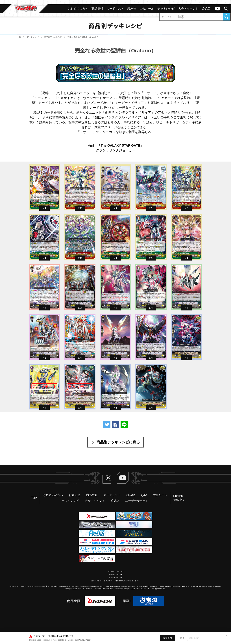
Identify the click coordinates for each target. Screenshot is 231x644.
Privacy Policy (85, 640)
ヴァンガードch (217, 9)
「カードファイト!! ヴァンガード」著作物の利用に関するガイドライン (116, 581)
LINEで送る (124, 425)
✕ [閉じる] (227, 635)
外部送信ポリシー (115, 575)
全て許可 (168, 638)
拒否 (182, 638)
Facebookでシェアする (115, 425)
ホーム (20, 37)
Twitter (108, 478)
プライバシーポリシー (115, 571)
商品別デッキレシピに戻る (118, 442)
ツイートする (107, 425)
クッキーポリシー (115, 578)
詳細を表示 (194, 638)
